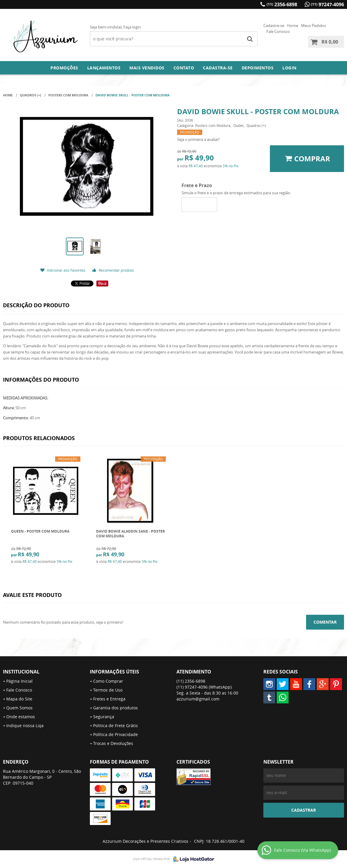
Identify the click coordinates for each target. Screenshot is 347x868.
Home (293, 26)
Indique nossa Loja (25, 726)
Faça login (132, 27)
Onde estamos (21, 717)
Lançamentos (104, 68)
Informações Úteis (114, 672)
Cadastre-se (274, 26)
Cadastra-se (218, 68)
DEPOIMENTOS (258, 68)
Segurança (104, 717)
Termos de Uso (108, 690)
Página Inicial (19, 681)
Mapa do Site (19, 699)
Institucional (21, 672)
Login (289, 68)
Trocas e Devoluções (113, 743)
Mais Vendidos (147, 68)
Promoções (64, 68)
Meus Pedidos (313, 26)
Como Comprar (108, 681)
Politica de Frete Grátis (116, 726)
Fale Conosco (278, 31)
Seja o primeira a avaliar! (198, 139)
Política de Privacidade (116, 734)
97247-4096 (327, 4)
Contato (184, 68)
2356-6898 (282, 4)
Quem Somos (19, 708)
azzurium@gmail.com (198, 699)
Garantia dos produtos (116, 708)
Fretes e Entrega (109, 699)
